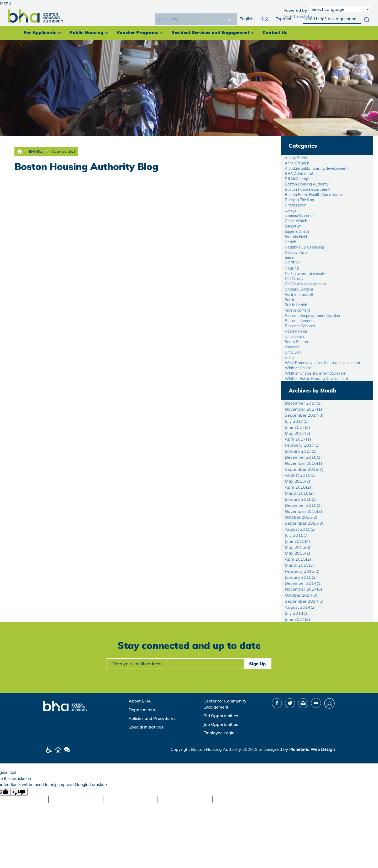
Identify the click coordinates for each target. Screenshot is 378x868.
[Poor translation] (19, 792)
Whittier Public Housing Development (316, 379)
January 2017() (301, 451)
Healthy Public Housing (304, 247)
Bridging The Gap (299, 200)
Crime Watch (296, 221)
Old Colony (294, 279)
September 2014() (304, 601)
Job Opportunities (221, 724)
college (291, 210)
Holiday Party (296, 252)
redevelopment (297, 310)
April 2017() (298, 439)
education (293, 226)
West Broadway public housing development (322, 363)
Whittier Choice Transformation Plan (316, 373)
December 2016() (303, 457)
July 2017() (297, 421)
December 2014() (303, 583)
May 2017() (298, 433)
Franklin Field (296, 237)
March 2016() (299, 493)
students (292, 347)
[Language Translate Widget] (340, 9)
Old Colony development (305, 284)
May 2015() (298, 547)
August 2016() (300, 475)
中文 (265, 19)
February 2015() (302, 571)
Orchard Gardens (299, 289)
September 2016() (304, 469)
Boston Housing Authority (307, 184)
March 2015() (299, 565)
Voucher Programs (137, 32)
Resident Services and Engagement (210, 32)
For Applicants (40, 32)
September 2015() (304, 523)
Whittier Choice (298, 368)
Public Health (296, 305)
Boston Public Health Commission (313, 195)
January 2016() (301, 499)
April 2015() (298, 559)
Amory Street (296, 158)
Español (283, 19)
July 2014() (297, 613)
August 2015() (300, 529)
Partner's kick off (299, 294)
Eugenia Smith (297, 231)
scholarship (294, 337)
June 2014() (297, 619)
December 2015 (64, 151)
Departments (142, 710)
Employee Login (219, 733)
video (289, 358)
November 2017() (303, 409)
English (247, 19)
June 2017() (297, 427)
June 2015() (297, 541)
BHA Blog (36, 151)
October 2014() (301, 595)
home (290, 258)
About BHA (140, 701)
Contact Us (275, 32)
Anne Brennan (297, 163)
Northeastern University (305, 273)
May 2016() (298, 481)
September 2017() (304, 415)
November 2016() (303, 463)
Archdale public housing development (316, 168)
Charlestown (296, 205)
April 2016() (298, 487)
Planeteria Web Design (312, 749)
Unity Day (293, 352)
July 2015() (297, 535)
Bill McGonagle (297, 179)
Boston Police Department (307, 189)
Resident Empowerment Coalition (313, 316)
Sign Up (257, 664)
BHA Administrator (301, 174)
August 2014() (300, 607)
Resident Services (300, 326)
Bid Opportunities (221, 716)
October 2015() (301, 517)
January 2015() (301, 577)
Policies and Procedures (152, 718)
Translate (298, 16)
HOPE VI (292, 263)
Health (290, 242)
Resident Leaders (300, 321)
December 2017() (303, 403)
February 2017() (302, 445)
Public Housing (86, 32)
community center (300, 216)
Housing (292, 268)
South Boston (296, 342)
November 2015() (303, 511)
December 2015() (303, 505)
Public (290, 300)
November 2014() (303, 589)
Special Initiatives (146, 727)
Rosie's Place (296, 331)
